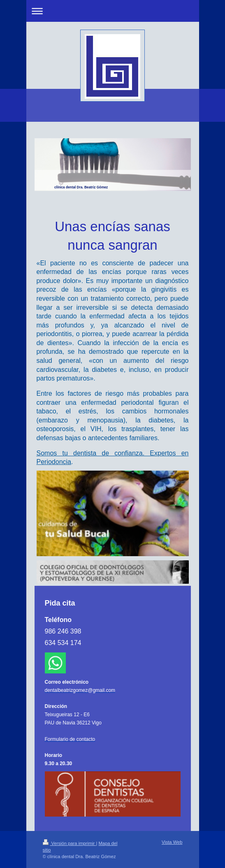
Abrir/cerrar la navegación (113, 11)
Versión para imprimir (70, 843)
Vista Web (172, 842)
